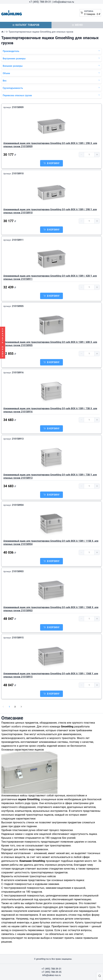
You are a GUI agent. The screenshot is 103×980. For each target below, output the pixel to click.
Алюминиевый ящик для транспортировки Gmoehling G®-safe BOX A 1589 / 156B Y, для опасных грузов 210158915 (51, 675)
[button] (82, 155)
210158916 (18, 373)
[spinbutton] (89, 155)
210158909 (18, 107)
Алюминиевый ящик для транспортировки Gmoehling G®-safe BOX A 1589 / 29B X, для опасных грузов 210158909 (50, 145)
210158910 (18, 174)
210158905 (18, 306)
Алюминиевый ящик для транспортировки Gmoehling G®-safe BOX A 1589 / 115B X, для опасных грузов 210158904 (51, 543)
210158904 (18, 505)
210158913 (18, 439)
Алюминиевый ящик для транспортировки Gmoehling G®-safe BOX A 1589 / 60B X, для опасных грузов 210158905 (50, 344)
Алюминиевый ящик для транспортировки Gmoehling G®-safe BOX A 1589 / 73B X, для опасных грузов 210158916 (50, 410)
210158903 (18, 571)
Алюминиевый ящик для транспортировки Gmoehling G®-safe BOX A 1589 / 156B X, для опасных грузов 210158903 (51, 609)
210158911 (18, 240)
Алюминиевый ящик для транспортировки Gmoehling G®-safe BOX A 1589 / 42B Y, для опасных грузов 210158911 (50, 277)
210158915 (18, 638)
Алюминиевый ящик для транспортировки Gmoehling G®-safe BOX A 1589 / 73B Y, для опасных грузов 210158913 (50, 476)
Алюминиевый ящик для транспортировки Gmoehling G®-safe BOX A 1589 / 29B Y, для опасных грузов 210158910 (50, 211)
